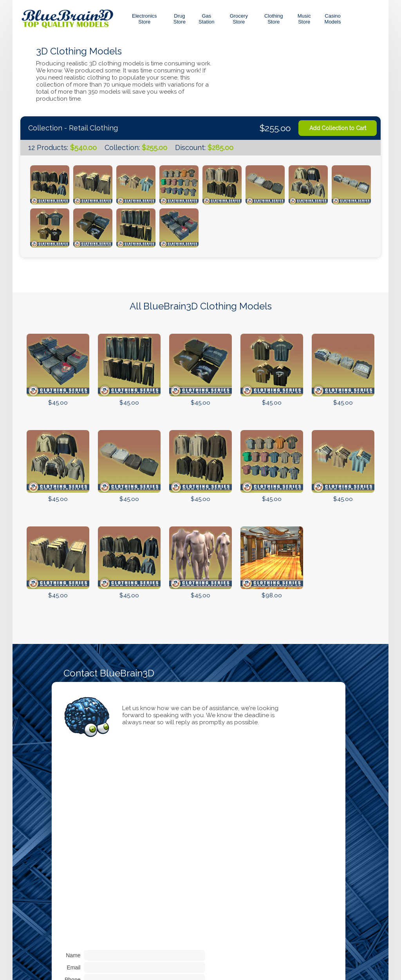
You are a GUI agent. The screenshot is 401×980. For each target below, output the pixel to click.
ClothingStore (274, 19)
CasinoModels (333, 19)
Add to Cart (58, 416)
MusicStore (304, 19)
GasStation (206, 19)
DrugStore (180, 19)
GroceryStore (239, 19)
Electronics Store (145, 19)
